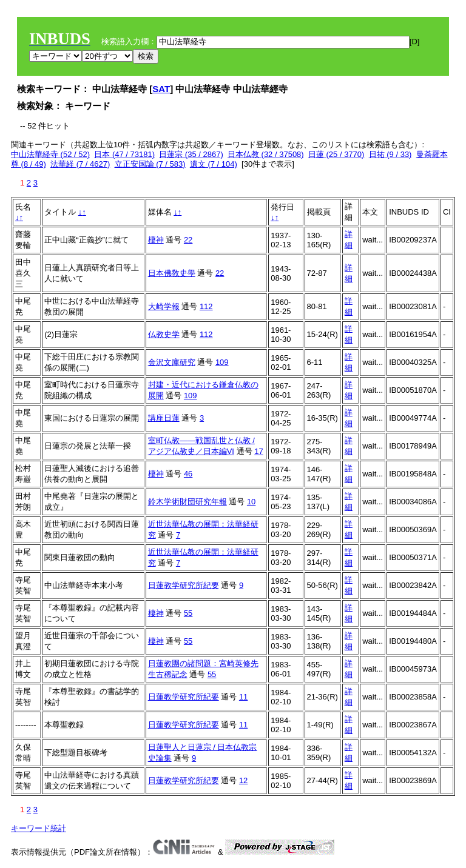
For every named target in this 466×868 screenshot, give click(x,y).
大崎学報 (164, 306)
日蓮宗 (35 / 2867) (191, 154)
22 (188, 240)
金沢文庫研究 (172, 362)
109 (222, 362)
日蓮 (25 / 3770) (336, 154)
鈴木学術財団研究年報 (187, 502)
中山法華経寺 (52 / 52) (50, 154)
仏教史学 (164, 334)
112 (206, 306)
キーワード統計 (39, 828)
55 (188, 613)
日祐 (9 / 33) (390, 154)
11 (243, 697)
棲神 (156, 240)
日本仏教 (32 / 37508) (266, 154)
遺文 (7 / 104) (214, 164)
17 (258, 451)
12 (243, 780)
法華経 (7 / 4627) (80, 164)
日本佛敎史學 (172, 273)
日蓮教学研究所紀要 (184, 585)
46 (188, 474)
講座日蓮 (164, 418)
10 (251, 502)
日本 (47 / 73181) (124, 154)
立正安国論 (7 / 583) (150, 164)
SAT (161, 89)
